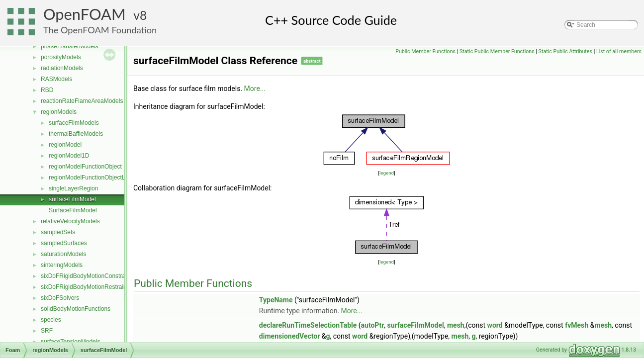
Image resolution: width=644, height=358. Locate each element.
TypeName (276, 300)
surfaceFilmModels (74, 123)
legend (387, 173)
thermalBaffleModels (76, 134)
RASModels (56, 79)
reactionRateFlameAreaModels (82, 101)
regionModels (59, 112)
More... (255, 89)
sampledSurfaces (64, 243)
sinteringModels (62, 265)
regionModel (65, 145)
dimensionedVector (290, 336)
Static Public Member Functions (497, 51)
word (495, 325)
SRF (47, 331)
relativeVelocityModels (70, 221)
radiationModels (62, 68)
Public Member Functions (425, 51)
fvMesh (577, 325)
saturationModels (63, 254)
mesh (456, 325)
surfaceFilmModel (72, 199)
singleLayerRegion (73, 188)
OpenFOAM (85, 14)
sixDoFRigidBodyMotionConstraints (88, 276)
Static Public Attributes (565, 51)
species (51, 320)
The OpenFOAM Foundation (100, 30)
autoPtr (373, 325)
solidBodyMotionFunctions (76, 309)
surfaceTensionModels (70, 342)
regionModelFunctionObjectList (90, 178)
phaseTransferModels (70, 46)
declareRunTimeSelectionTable (308, 325)
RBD (47, 90)
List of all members (619, 51)
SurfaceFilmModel (73, 210)
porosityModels (61, 57)
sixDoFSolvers (60, 298)
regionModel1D (69, 156)
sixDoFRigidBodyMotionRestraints (86, 287)
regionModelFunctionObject (85, 167)
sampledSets (58, 232)
